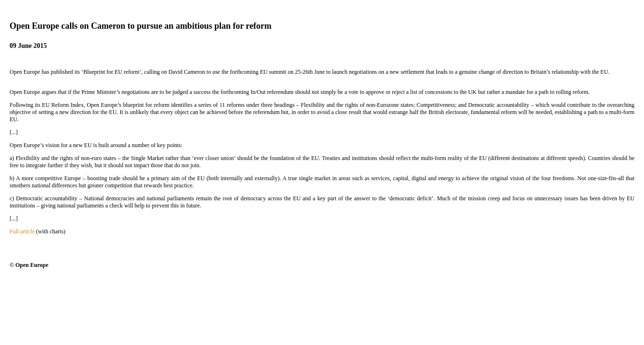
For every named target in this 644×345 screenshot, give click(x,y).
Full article (22, 231)
